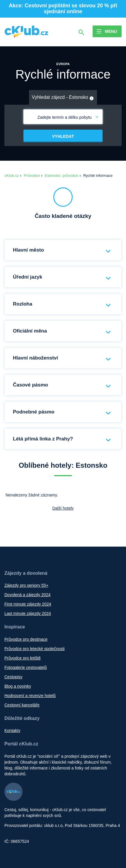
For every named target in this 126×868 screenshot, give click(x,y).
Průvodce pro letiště (23, 658)
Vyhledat (63, 136)
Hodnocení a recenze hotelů (30, 696)
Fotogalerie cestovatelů (26, 667)
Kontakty (12, 730)
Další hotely (63, 508)
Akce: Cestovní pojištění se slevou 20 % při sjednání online (63, 9)
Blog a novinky (18, 686)
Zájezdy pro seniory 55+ (26, 585)
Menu (111, 31)
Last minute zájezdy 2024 (28, 613)
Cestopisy (13, 677)
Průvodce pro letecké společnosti (34, 649)
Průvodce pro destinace (26, 639)
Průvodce (32, 176)
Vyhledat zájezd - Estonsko (63, 98)
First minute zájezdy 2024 (28, 604)
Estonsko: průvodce (62, 176)
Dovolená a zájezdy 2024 (27, 595)
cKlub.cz (12, 176)
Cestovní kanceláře (22, 705)
